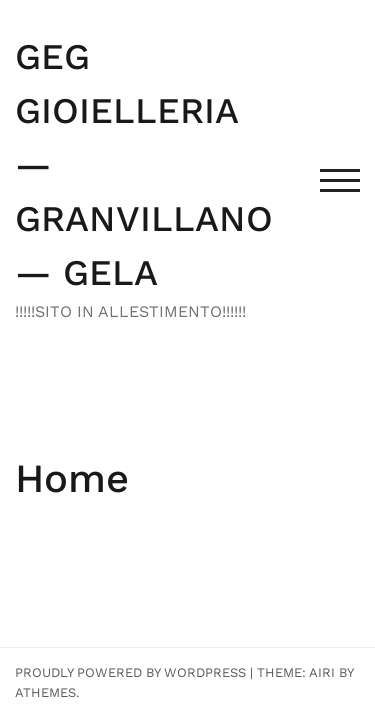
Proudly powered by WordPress (130, 672)
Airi (322, 672)
